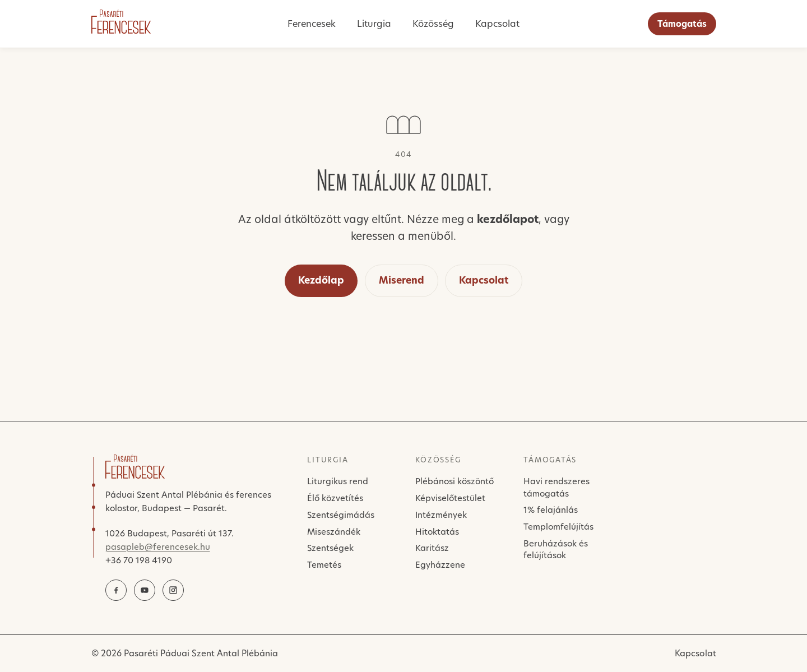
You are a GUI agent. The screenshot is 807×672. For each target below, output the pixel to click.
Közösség (433, 24)
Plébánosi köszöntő (454, 481)
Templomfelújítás (558, 527)
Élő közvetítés (335, 498)
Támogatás (682, 24)
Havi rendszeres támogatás (556, 487)
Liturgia (374, 24)
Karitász (432, 548)
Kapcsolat (497, 24)
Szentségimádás (341, 515)
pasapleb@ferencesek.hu (158, 547)
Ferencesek (312, 24)
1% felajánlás (551, 510)
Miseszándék (334, 532)
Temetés (324, 565)
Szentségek (330, 548)
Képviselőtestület (450, 498)
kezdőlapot (508, 219)
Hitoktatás (437, 532)
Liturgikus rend (338, 481)
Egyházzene (440, 565)
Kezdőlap (321, 280)
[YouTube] (145, 590)
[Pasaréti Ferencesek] (121, 22)
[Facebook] (116, 590)
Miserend (402, 280)
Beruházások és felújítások (556, 549)
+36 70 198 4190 (139, 560)
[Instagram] (173, 590)
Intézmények (441, 515)
